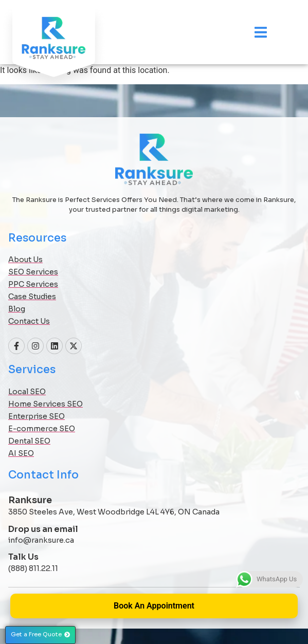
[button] (40, 635)
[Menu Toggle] (261, 32)
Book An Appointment (154, 606)
